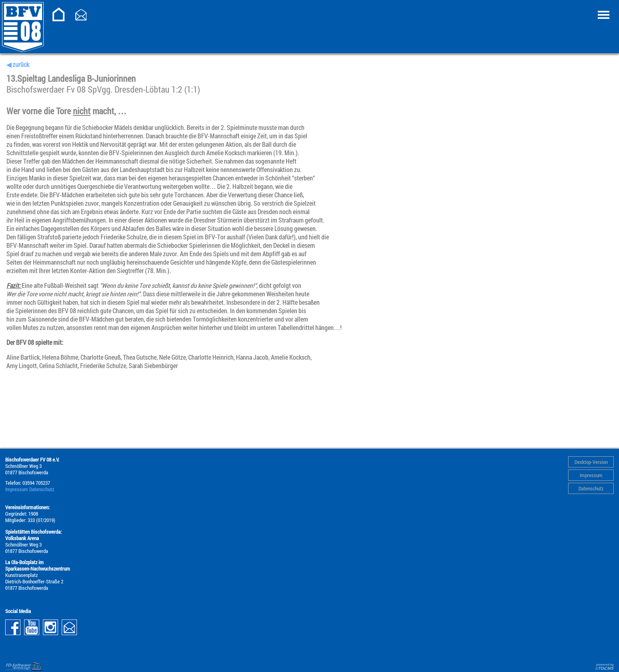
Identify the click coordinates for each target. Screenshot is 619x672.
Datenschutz (591, 488)
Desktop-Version (591, 462)
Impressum (591, 475)
